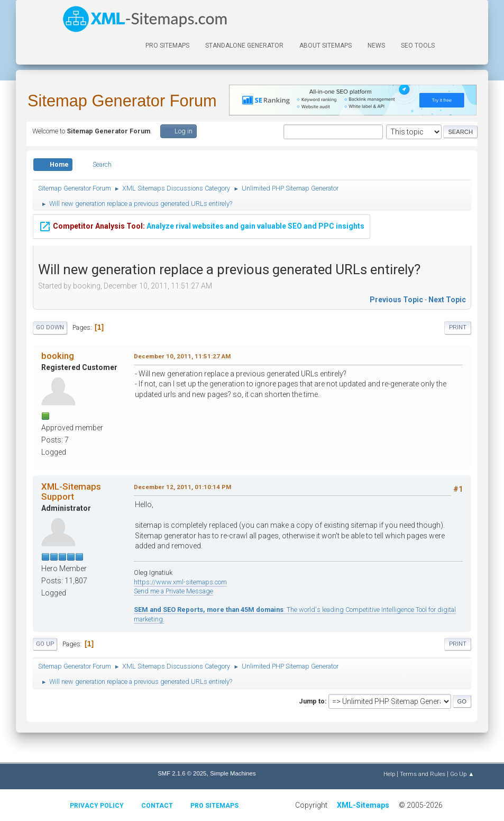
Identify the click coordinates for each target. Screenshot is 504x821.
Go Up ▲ (462, 774)
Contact (157, 806)
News (376, 46)
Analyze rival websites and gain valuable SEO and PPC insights (201, 225)
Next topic (447, 300)
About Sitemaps (326, 46)
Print (458, 327)
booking (58, 356)
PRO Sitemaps (167, 46)
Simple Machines (233, 773)
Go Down (50, 327)
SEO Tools (418, 46)
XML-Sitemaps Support (71, 491)
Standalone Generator (244, 46)
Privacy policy (97, 806)
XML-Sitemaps (363, 805)
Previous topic (396, 300)
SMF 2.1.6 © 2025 (182, 773)
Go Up (45, 644)
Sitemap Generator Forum (122, 101)
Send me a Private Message (173, 591)
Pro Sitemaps (214, 806)
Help (389, 774)
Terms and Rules (423, 774)
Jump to (312, 701)
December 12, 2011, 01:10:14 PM (182, 487)
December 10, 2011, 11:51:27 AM (182, 356)
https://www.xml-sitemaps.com (180, 582)
